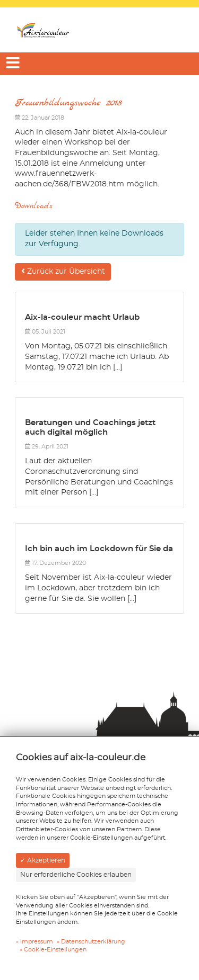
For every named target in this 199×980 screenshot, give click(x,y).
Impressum (37, 942)
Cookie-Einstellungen (55, 950)
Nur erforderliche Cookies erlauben (76, 875)
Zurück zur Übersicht (63, 271)
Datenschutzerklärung (93, 942)
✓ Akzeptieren (43, 860)
